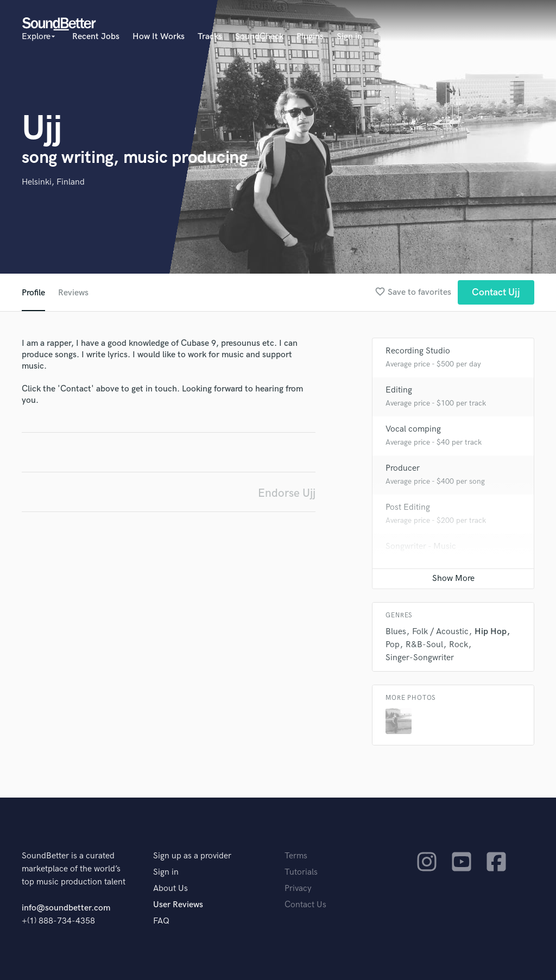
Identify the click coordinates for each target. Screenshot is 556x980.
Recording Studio (418, 351)
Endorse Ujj (287, 493)
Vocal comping (413, 429)
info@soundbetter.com (66, 908)
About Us (170, 889)
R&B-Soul (424, 645)
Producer (403, 468)
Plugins (310, 37)
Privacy (298, 889)
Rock (459, 645)
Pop (393, 645)
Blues (396, 632)
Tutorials (301, 872)
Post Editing (408, 507)
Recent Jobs (96, 37)
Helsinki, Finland (53, 182)
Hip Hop (491, 632)
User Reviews (178, 905)
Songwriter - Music (421, 546)
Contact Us (305, 905)
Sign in (349, 37)
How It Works (159, 37)
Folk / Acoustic (440, 632)
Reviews (73, 293)
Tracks (210, 37)
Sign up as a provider (192, 856)
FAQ (161, 921)
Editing (399, 390)
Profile (33, 293)
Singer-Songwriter (420, 658)
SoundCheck (259, 37)
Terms (296, 856)
